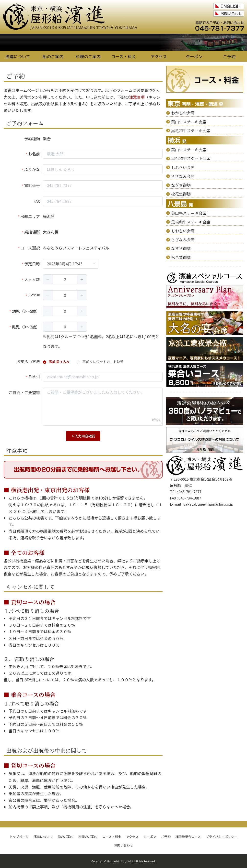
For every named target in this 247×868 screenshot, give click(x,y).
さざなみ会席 (183, 176)
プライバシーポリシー (222, 837)
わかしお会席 (183, 113)
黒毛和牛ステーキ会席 (191, 131)
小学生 (34, 295)
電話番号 (32, 185)
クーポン (194, 56)
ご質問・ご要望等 (24, 392)
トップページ (19, 837)
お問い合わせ (124, 845)
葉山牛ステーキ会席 (189, 122)
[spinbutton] (65, 279)
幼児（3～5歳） (26, 311)
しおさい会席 (183, 168)
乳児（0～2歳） (26, 327)
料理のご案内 (88, 56)
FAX (37, 201)
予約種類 (32, 139)
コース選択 (30, 248)
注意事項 (137, 97)
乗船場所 (32, 232)
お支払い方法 (28, 361)
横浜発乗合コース (188, 837)
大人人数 (32, 279)
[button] (48, 279)
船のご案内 (53, 56)
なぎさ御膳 (181, 185)
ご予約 (229, 56)
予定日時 (32, 264)
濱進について (18, 56)
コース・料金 (123, 56)
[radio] (56, 362)
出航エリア (30, 216)
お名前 (34, 154)
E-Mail (34, 377)
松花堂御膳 (181, 194)
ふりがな (32, 169)
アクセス (159, 56)
